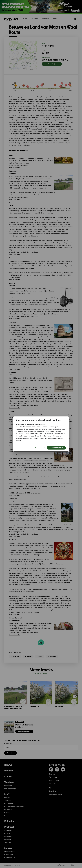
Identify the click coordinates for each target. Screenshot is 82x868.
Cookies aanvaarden (56, 448)
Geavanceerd (40, 448)
